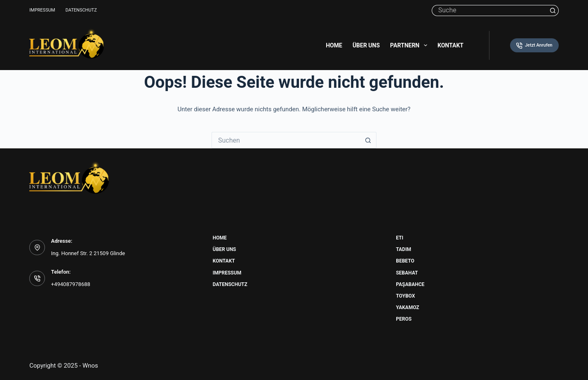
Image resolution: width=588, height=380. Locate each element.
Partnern (410, 45)
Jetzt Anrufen (534, 46)
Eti (400, 238)
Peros (404, 319)
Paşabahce (410, 284)
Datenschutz (81, 10)
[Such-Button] (553, 11)
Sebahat (407, 273)
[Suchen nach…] (490, 11)
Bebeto (405, 261)
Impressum (42, 10)
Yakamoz (407, 307)
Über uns (366, 45)
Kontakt (450, 45)
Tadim (403, 249)
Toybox (405, 296)
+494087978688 (71, 284)
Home (334, 45)
